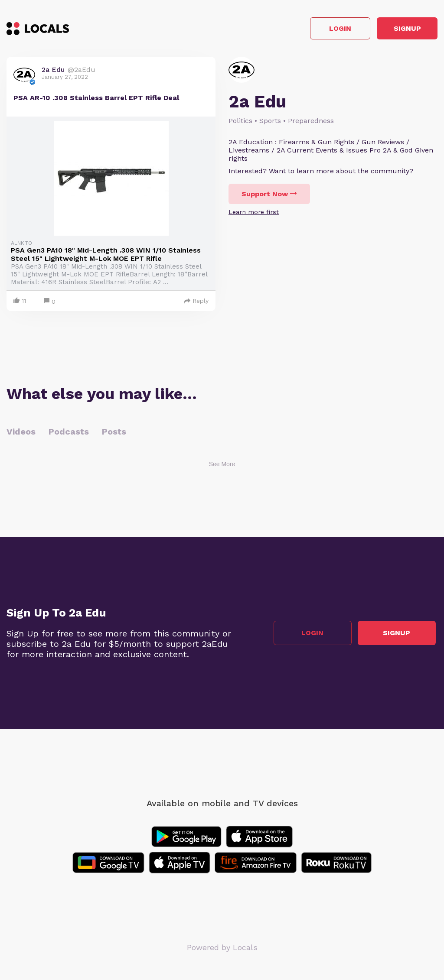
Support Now (269, 196)
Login (314, 30)
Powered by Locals (222, 949)
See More (222, 466)
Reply (196, 303)
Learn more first (254, 214)
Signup (399, 30)
